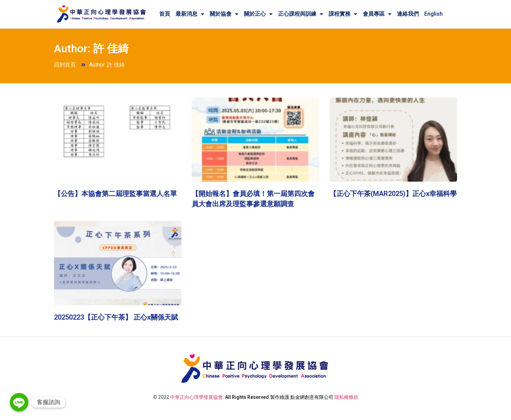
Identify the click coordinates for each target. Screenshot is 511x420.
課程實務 (343, 14)
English (433, 14)
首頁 (165, 14)
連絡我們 (408, 14)
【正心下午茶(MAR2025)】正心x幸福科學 (393, 194)
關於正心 (258, 14)
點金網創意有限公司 (312, 397)
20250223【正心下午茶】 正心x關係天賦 (116, 317)
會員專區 (377, 14)
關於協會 (224, 14)
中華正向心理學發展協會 (196, 397)
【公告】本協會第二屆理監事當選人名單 (115, 194)
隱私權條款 (346, 397)
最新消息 (190, 14)
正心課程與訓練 (301, 14)
